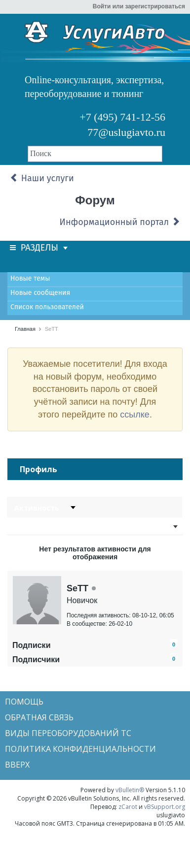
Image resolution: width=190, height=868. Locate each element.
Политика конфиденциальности (80, 749)
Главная (25, 329)
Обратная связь (39, 717)
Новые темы (30, 278)
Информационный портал (120, 222)
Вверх (17, 765)
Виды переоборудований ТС (68, 733)
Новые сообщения (40, 293)
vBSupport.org (165, 807)
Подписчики (36, 659)
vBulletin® (130, 790)
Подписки (31, 645)
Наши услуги (42, 178)
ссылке (135, 415)
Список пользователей (47, 307)
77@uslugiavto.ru (126, 132)
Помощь (24, 702)
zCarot (128, 807)
